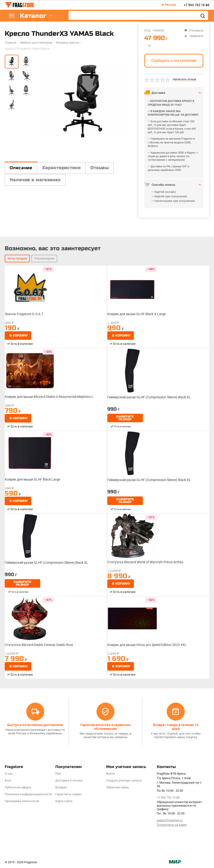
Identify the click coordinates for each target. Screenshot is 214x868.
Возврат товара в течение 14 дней (176, 727)
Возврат (61, 787)
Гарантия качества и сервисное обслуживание (105, 727)
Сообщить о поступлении (174, 61)
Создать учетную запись (124, 780)
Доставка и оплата (69, 780)
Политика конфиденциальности (28, 794)
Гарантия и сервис (69, 794)
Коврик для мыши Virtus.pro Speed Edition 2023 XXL (147, 645)
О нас (9, 774)
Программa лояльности (22, 801)
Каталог (33, 16)
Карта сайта (64, 801)
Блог (8, 780)
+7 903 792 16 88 (197, 5)
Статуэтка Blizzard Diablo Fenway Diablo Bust (39, 645)
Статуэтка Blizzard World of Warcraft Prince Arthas (145, 562)
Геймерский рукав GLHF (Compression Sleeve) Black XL (149, 397)
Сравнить (194, 36)
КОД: (148, 30)
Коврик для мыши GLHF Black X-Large (137, 314)
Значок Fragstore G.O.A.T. (24, 314)
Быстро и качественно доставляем (35, 725)
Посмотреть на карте (172, 825)
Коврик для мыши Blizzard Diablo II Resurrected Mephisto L (49, 397)
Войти (111, 774)
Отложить (194, 30)
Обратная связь (118, 787)
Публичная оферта (18, 787)
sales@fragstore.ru (170, 820)
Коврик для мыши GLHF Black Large (32, 479)
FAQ (58, 774)
